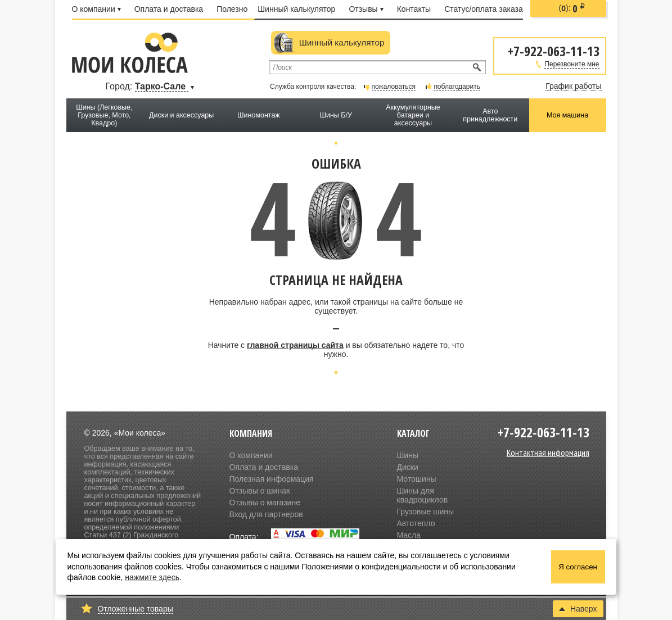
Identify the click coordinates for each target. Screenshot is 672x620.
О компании (96, 9)
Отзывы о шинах (260, 491)
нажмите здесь (152, 577)
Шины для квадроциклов (423, 495)
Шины (408, 455)
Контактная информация (548, 452)
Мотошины (417, 479)
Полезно (232, 9)
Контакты (414, 9)
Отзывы (366, 9)
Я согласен (578, 567)
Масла (409, 535)
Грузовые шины (426, 512)
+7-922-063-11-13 (554, 50)
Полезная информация (272, 479)
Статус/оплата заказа (484, 9)
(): (572, 8)
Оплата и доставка (169, 9)
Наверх (578, 609)
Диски (408, 467)
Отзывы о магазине (265, 503)
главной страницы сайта (295, 345)
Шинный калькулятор (296, 9)
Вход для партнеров (266, 514)
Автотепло (416, 523)
